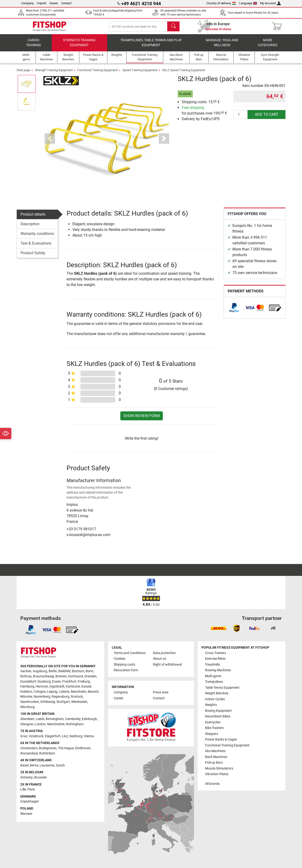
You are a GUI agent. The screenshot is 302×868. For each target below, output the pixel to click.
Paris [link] (31, 789)
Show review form (142, 419)
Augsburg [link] (40, 671)
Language (248, 3)
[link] (234, 311)
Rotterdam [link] (47, 753)
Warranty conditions (37, 237)
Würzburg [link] (27, 707)
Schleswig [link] (48, 702)
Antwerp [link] (27, 777)
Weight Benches (217, 693)
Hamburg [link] (27, 686)
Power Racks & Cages (221, 739)
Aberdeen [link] (27, 719)
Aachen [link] (26, 671)
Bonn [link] (90, 671)
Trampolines (214, 682)
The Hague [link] (66, 748)
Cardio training (34, 46)
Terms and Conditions (130, 653)
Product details (33, 218)
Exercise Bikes (215, 659)
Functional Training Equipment (98, 73)
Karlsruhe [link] (73, 686)
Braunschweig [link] (44, 676)
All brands (212, 784)
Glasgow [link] (27, 724)
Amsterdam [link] (29, 748)
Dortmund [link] (76, 676)
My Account (270, 3)
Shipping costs (124, 665)
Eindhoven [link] (83, 748)
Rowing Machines (218, 670)
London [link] (40, 724)
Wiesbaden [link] (79, 702)
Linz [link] (65, 736)
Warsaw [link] (26, 814)
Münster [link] (26, 697)
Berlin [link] (53, 671)
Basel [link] (24, 765)
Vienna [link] (89, 736)
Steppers (212, 734)
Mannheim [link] (79, 692)
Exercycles (213, 722)
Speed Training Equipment (140, 73)
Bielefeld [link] (64, 671)
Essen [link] (57, 682)
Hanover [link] (42, 686)
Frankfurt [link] (69, 682)
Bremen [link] (61, 676)
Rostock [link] (77, 697)
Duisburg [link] (44, 682)
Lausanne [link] (47, 765)
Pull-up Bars (214, 763)
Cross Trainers (216, 653)
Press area (161, 692)
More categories (268, 46)
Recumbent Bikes (218, 716)
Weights (211, 705)
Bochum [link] (78, 671)
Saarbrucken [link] (30, 702)
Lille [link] (23, 789)
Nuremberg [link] (42, 697)
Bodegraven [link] (48, 748)
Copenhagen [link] (30, 801)
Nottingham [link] (75, 724)
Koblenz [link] (26, 692)
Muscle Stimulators (219, 768)
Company (27, 3)
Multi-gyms (213, 676)
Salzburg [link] (76, 736)
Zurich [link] (60, 765)
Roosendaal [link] (29, 753)
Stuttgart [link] (63, 702)
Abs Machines (215, 751)
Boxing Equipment (218, 711)
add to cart (267, 118)
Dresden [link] (90, 676)
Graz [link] (24, 736)
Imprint (42, 3)
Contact (66, 3)
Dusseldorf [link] (28, 682)
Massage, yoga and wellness (222, 46)
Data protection (164, 653)
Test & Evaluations (36, 247)
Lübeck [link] (64, 692)
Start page (23, 73)
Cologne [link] (40, 692)
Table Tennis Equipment (222, 688)
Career (54, 3)
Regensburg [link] (61, 697)
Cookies (120, 659)
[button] (50, 142)
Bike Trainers (214, 728)
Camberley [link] (73, 719)
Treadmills (212, 665)
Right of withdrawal (167, 665)
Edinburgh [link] (89, 719)
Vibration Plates (217, 774)
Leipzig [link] (52, 692)
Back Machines (216, 757)
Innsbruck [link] (36, 736)
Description (30, 227)
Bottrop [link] (26, 676)
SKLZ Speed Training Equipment (184, 73)
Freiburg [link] (84, 682)
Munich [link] (93, 692)
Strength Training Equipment (79, 46)
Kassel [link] (86, 686)
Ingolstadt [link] (57, 686)
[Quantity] (241, 118)
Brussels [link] (40, 777)
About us (159, 659)
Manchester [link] (56, 724)
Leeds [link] (40, 719)
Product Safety (33, 256)
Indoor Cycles (215, 699)
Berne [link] (34, 765)
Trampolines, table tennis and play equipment (151, 46)
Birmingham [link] (55, 719)
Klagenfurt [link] (53, 736)
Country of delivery (221, 3)
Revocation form (126, 670)
